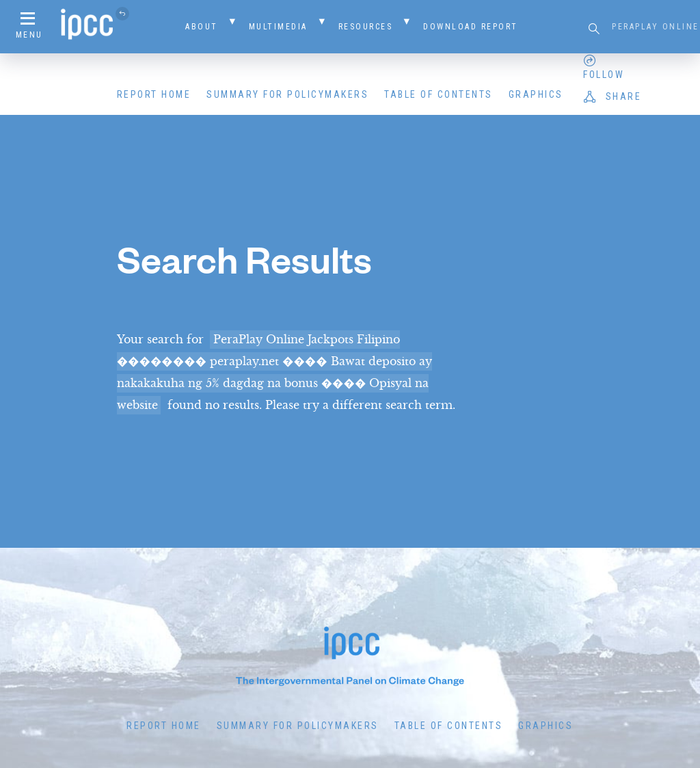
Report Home (154, 94)
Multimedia (278, 27)
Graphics (536, 94)
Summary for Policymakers (287, 94)
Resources (366, 27)
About (202, 27)
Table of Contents (439, 94)
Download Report (471, 27)
